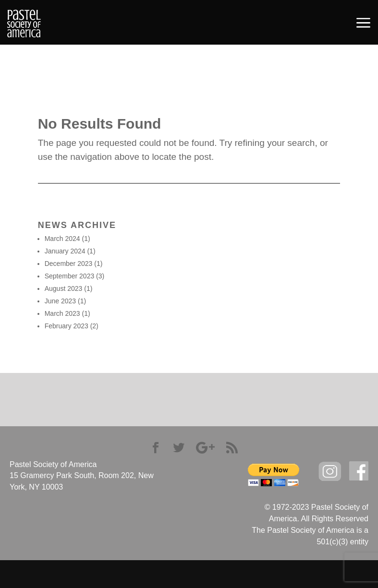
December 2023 (69, 264)
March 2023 (62, 313)
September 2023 (70, 276)
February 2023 (67, 326)
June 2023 (60, 301)
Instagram (330, 472)
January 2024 (65, 251)
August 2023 (64, 288)
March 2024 (62, 239)
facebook (359, 471)
